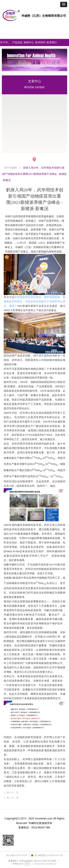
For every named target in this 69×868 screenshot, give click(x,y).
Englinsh (32, 35)
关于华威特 (10, 168)
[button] (64, 4)
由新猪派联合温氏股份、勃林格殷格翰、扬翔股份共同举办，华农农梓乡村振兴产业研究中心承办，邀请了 (34, 302)
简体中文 (33, 28)
